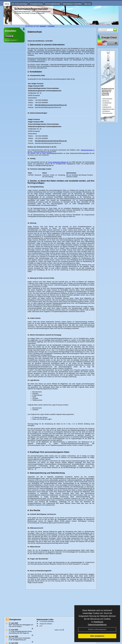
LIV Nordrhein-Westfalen (47, 621)
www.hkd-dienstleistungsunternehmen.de (48, 107)
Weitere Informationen (97, 629)
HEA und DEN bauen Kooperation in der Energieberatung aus (20, 639)
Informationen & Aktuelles (72, 4)
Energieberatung (36, 4)
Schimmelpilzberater (53, 4)
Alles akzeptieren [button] (97, 636)
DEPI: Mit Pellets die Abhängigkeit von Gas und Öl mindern (21, 626)
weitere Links (59, 630)
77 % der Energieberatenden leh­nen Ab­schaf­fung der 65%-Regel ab (20, 632)
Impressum (98, 622)
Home (7, 4)
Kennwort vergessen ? (11, 40)
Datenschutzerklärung (97, 625)
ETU (41, 626)
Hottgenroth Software (46, 624)
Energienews (15, 620)
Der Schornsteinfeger (20, 4)
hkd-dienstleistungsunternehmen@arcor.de (51, 105)
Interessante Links (45, 620)
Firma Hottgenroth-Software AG (58, 162)
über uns (88, 4)
